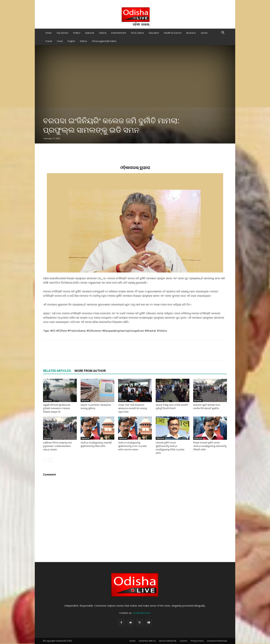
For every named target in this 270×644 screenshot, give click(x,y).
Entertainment (119, 33)
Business (191, 33)
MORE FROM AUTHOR (90, 371)
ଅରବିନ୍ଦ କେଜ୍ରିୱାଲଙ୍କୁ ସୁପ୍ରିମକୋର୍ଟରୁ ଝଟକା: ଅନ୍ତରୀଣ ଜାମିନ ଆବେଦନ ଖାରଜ (132, 446)
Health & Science (173, 33)
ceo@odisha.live (142, 613)
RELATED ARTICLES (57, 371)
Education (154, 33)
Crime (60, 41)
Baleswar (48, 400)
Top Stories (62, 33)
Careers (183, 641)
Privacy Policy (197, 641)
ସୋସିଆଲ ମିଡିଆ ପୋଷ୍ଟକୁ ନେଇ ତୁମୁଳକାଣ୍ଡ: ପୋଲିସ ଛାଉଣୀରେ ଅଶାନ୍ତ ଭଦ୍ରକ (58, 446)
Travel (49, 41)
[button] (223, 33)
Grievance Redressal (217, 641)
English (71, 41)
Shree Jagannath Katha (104, 41)
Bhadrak (85, 400)
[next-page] (51, 460)
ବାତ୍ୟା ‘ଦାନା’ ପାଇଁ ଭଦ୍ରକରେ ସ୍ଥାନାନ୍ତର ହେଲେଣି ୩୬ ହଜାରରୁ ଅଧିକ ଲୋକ (133, 408)
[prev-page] (45, 460)
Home (49, 33)
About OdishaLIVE (168, 641)
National (90, 33)
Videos (84, 41)
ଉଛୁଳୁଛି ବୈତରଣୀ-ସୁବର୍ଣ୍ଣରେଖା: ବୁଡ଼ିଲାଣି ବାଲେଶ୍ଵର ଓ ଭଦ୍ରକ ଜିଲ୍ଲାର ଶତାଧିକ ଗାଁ (57, 408)
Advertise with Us (147, 641)
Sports (204, 33)
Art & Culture (137, 33)
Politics (77, 33)
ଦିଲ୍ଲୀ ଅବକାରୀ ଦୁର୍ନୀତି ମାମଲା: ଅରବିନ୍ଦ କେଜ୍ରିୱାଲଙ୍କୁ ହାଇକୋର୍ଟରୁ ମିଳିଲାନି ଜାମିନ (210, 446)
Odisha (103, 33)
